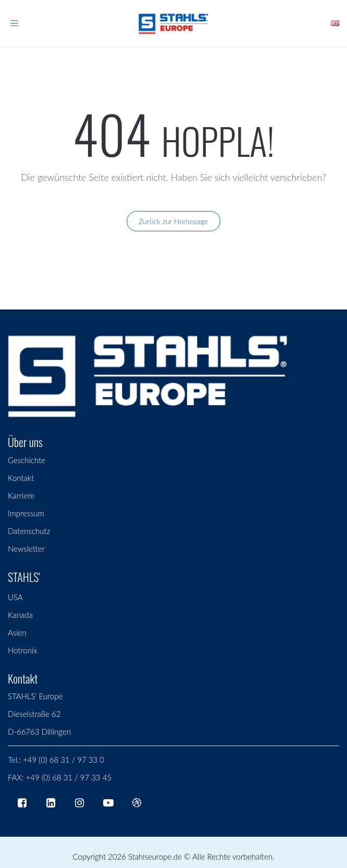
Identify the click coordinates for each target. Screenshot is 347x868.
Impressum (26, 513)
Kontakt (21, 478)
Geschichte (27, 460)
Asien (17, 633)
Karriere (21, 495)
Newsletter (26, 549)
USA (15, 597)
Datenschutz (29, 531)
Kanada (20, 615)
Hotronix (22, 650)
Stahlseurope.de (155, 857)
